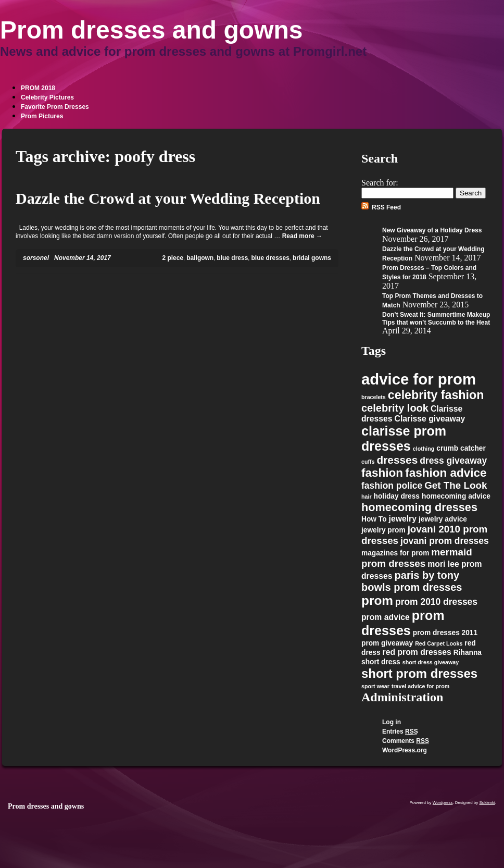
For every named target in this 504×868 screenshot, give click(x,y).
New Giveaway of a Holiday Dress (432, 230)
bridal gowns (312, 258)
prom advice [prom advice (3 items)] (386, 617)
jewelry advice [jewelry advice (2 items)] (443, 519)
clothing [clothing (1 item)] (424, 449)
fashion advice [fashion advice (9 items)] (446, 473)
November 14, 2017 (83, 258)
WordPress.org (405, 750)
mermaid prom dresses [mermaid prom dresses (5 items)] (417, 558)
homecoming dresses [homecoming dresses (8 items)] (419, 507)
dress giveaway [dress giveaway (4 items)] (453, 461)
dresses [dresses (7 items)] (397, 460)
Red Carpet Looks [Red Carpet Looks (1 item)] (439, 643)
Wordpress (443, 803)
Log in (392, 722)
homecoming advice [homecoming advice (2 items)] (456, 496)
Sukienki (487, 803)
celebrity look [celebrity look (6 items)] (395, 408)
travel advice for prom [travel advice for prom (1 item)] (420, 686)
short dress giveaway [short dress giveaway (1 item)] (431, 662)
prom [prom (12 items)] (377, 600)
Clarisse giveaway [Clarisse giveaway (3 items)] (430, 419)
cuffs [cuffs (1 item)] (368, 462)
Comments (406, 741)
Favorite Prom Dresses (55, 107)
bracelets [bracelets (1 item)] (374, 397)
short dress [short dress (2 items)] (381, 662)
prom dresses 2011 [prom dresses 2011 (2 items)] (445, 633)
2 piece (173, 258)
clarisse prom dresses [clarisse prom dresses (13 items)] (404, 438)
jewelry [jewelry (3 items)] (403, 519)
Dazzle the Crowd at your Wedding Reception (168, 198)
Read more (302, 236)
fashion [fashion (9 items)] (382, 473)
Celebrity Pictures (47, 97)
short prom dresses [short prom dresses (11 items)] (419, 673)
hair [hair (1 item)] (367, 497)
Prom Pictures (42, 116)
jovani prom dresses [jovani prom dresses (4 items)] (445, 541)
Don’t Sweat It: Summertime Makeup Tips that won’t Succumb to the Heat (436, 319)
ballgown (200, 258)
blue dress (232, 258)
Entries (400, 731)
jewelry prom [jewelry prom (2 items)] (383, 530)
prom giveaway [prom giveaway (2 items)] (387, 643)
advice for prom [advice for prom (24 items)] (419, 379)
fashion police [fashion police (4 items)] (392, 486)
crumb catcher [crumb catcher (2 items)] (461, 448)
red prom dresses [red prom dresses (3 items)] (417, 652)
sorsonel (36, 258)
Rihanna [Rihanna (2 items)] (468, 653)
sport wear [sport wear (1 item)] (375, 686)
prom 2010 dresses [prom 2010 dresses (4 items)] (436, 602)
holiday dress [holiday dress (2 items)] (397, 496)
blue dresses (270, 258)
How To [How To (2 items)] (374, 519)
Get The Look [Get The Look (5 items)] (456, 485)
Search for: (380, 183)
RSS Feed (386, 207)
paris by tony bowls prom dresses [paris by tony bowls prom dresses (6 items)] (412, 581)
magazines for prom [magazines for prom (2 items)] (395, 553)
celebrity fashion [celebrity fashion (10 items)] (436, 395)
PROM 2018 (38, 88)
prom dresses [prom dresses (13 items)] (403, 623)
